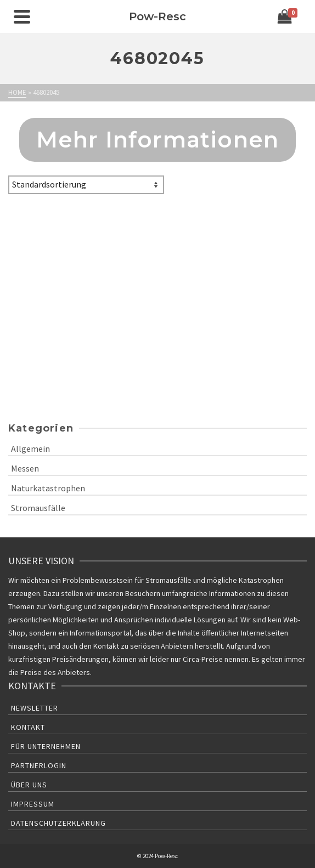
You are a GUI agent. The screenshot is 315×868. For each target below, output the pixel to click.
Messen (25, 468)
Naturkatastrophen (48, 488)
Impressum (33, 804)
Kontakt (28, 727)
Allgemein (30, 449)
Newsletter (35, 708)
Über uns (29, 785)
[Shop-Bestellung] (86, 185)
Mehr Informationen (158, 140)
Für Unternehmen (46, 746)
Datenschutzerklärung (58, 823)
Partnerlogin (39, 765)
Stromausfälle (38, 508)
